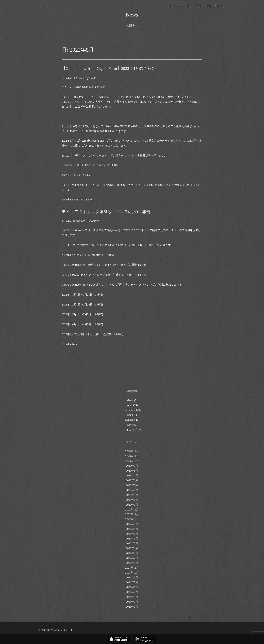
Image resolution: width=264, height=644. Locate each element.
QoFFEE (94, 78)
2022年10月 (132, 519)
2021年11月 (132, 568)
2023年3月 (132, 495)
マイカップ (130, 429)
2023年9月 (132, 466)
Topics (130, 425)
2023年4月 (132, 490)
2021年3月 (132, 597)
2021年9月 (132, 577)
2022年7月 (132, 534)
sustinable (130, 420)
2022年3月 (132, 553)
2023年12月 (132, 451)
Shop (130, 415)
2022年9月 (132, 524)
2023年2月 (132, 500)
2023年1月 (132, 505)
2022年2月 (132, 558)
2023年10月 (132, 461)
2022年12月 (132, 510)
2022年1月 (132, 563)
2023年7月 (132, 475)
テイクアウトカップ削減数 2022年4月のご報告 (108, 212)
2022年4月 (132, 548)
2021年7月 (132, 582)
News (75, 200)
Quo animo (86, 200)
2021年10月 (132, 573)
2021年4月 (132, 592)
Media (130, 400)
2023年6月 (132, 480)
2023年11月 (132, 456)
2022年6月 (132, 539)
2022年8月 (132, 529)
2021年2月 (132, 602)
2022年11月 (132, 514)
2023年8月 (132, 471)
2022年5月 (132, 543)
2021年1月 (132, 607)
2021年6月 (132, 587)
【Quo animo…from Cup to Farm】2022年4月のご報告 (109, 68)
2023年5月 (132, 485)
